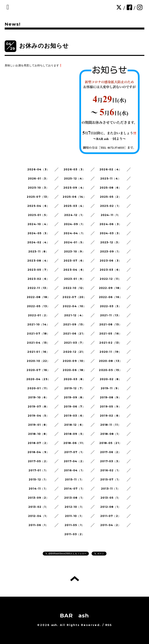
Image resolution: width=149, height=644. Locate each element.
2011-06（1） (39, 525)
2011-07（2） (111, 516)
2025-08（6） (111, 188)
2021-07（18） (38, 334)
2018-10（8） (39, 434)
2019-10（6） (39, 397)
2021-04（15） (38, 343)
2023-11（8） (39, 251)
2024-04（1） (74, 233)
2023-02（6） (38, 279)
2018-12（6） (74, 425)
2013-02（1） (39, 507)
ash (54, 625)
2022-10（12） (74, 288)
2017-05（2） (38, 461)
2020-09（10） (74, 361)
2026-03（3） (74, 169)
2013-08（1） (74, 498)
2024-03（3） (111, 233)
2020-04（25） (38, 379)
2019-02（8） (111, 416)
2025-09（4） (74, 188)
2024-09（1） (75, 224)
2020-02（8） (111, 379)
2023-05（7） (38, 270)
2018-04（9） (38, 452)
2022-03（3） (111, 306)
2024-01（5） (74, 242)
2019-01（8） (39, 425)
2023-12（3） (111, 242)
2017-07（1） (74, 452)
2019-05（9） (111, 407)
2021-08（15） (111, 324)
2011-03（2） (75, 534)
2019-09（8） (75, 397)
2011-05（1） (74, 525)
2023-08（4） (38, 261)
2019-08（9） (111, 397)
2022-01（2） (38, 315)
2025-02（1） (111, 206)
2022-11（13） (38, 288)
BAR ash (74, 615)
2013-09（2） (39, 498)
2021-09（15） (74, 324)
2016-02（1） (111, 470)
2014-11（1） (38, 489)
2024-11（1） (111, 215)
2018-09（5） (74, 434)
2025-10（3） (38, 188)
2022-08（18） (38, 297)
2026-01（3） (39, 179)
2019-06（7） (75, 407)
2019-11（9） (111, 388)
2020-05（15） (110, 370)
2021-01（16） (38, 352)
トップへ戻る (75, 579)
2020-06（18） (74, 370)
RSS (109, 625)
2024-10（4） (38, 224)
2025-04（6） (38, 206)
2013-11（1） (111, 489)
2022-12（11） (110, 279)
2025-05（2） (111, 197)
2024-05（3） (39, 233)
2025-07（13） (38, 197)
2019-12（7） (74, 388)
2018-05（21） (111, 443)
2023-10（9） (75, 251)
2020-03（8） (75, 379)
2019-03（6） (74, 416)
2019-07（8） (39, 407)
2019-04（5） (39, 416)
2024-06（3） (111, 224)
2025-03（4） (75, 206)
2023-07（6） (75, 261)
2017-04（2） (74, 461)
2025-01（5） (38, 215)
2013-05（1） (111, 498)
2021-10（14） (38, 324)
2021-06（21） (74, 334)
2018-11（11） (111, 425)
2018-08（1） (111, 434)
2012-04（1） (39, 516)
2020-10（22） (38, 361)
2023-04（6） (74, 270)
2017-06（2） (111, 452)
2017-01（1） (38, 470)
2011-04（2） (111, 525)
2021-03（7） (75, 343)
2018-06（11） (74, 443)
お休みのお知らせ (44, 46)
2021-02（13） (110, 343)
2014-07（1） (74, 489)
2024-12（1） (74, 215)
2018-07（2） (38, 443)
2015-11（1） (74, 479)
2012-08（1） (111, 507)
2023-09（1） (111, 251)
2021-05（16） (111, 334)
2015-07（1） (111, 479)
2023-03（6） (111, 270)
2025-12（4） (75, 179)
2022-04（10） (74, 306)
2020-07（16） (38, 370)
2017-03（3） (111, 461)
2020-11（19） (110, 352)
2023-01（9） (75, 279)
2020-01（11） (38, 388)
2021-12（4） (74, 315)
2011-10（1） (75, 516)
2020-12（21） (74, 352)
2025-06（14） (74, 197)
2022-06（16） (111, 297)
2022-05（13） (38, 306)
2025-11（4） (111, 179)
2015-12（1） (39, 479)
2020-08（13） (111, 361)
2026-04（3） (38, 169)
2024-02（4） (39, 242)
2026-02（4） (111, 169)
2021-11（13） (111, 315)
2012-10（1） (74, 507)
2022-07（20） (74, 297)
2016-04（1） (74, 470)
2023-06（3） (111, 261)
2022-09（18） (111, 288)
